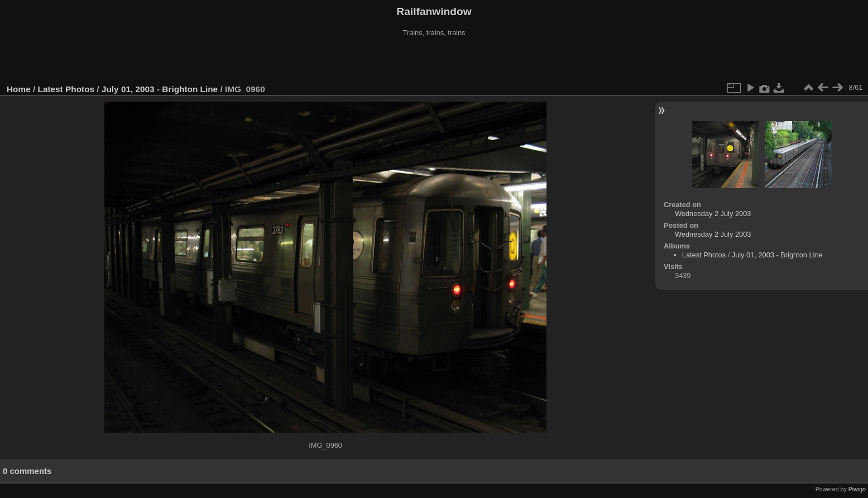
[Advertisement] (434, 61)
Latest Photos (66, 89)
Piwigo (857, 489)
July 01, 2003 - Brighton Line (160, 89)
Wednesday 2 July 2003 (713, 214)
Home (19, 89)
